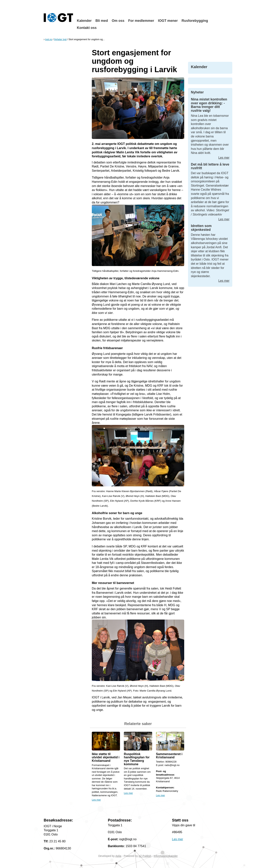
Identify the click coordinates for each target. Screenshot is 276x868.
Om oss (118, 21)
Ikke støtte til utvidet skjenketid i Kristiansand (106, 757)
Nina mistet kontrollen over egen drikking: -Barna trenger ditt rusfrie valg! (209, 105)
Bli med (102, 21)
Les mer (96, 800)
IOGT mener (168, 21)
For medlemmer (141, 21)
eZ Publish (145, 856)
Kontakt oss (87, 28)
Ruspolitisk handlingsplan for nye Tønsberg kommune (137, 759)
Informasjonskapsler (166, 856)
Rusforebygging (195, 21)
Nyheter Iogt (60, 39)
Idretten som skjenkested (201, 228)
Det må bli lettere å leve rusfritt (210, 166)
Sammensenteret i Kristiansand (169, 756)
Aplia (118, 856)
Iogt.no (49, 39)
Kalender (84, 21)
